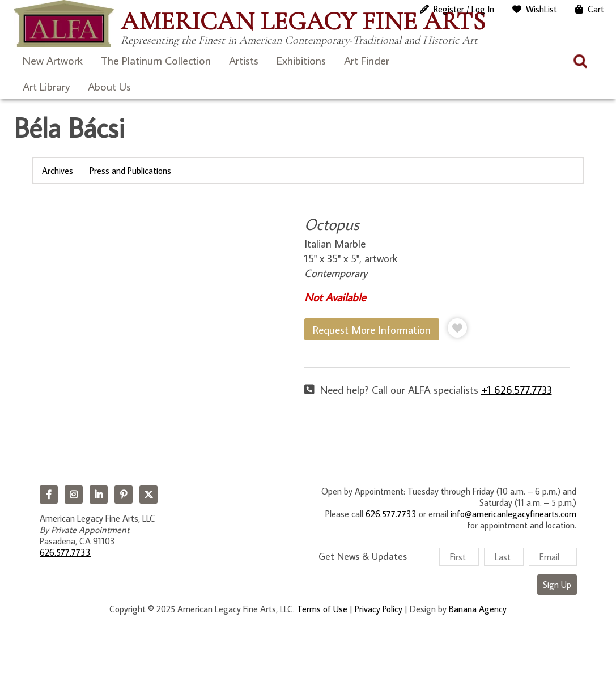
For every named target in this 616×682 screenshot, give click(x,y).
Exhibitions (301, 60)
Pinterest (124, 495)
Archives (58, 170)
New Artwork (53, 60)
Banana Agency (478, 609)
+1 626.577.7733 (517, 389)
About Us (109, 86)
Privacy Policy (379, 609)
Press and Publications (130, 170)
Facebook (49, 495)
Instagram (74, 495)
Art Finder (367, 60)
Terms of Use (322, 609)
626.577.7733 (65, 552)
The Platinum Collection (156, 60)
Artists (244, 60)
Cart (596, 9)
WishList (541, 9)
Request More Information (372, 329)
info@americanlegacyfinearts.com (513, 514)
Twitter (148, 495)
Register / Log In (464, 9)
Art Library (46, 86)
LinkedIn (99, 495)
